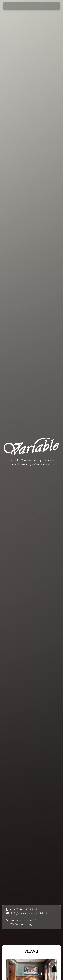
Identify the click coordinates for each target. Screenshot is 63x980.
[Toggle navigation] (54, 6)
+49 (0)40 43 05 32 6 (24, 909)
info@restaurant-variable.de (30, 913)
